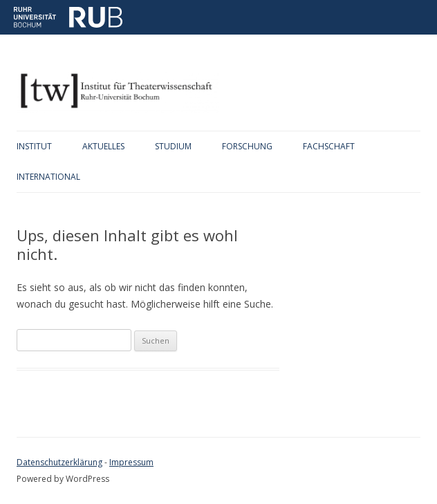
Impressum (131, 462)
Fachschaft (329, 146)
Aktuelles (103, 146)
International (48, 177)
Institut (34, 146)
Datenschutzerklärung (59, 462)
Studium (173, 146)
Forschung (247, 146)
